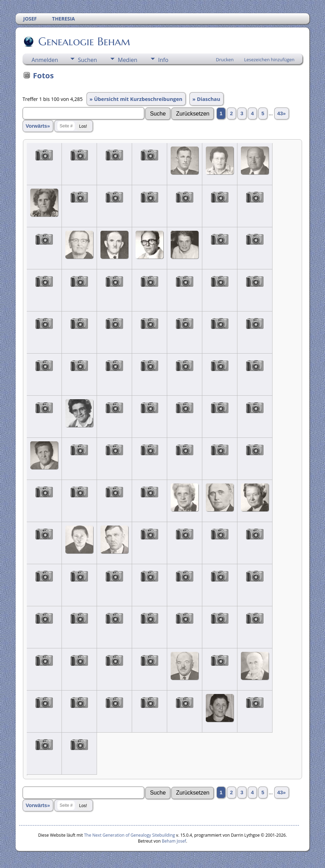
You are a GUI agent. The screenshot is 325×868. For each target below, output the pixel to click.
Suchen (87, 60)
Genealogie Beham (84, 41)
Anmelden (45, 60)
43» (282, 113)
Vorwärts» (38, 126)
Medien (128, 60)
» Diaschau (206, 99)
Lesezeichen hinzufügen (269, 60)
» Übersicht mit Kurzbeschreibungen (136, 99)
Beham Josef (174, 841)
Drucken (225, 60)
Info (163, 60)
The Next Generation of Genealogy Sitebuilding (130, 835)
